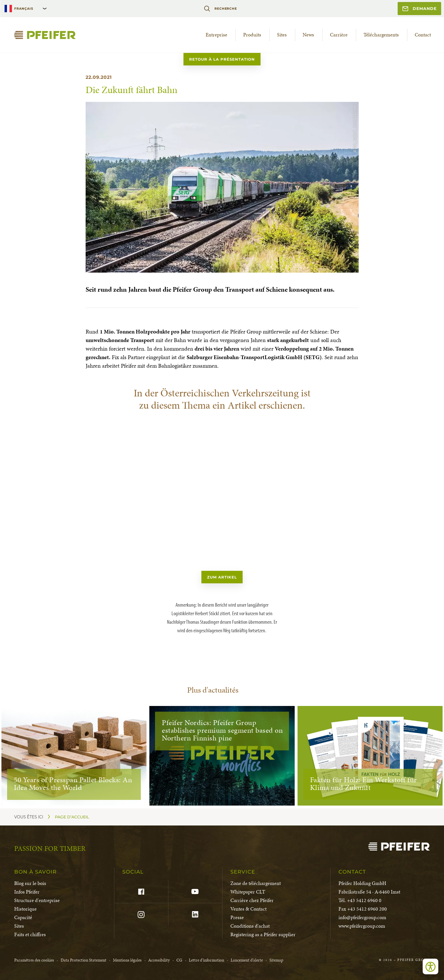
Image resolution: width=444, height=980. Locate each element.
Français (24, 9)
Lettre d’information (206, 960)
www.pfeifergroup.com (362, 926)
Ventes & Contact (248, 909)
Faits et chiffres (30, 934)
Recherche (220, 9)
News (308, 35)
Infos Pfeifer (27, 892)
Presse (237, 917)
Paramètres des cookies (34, 960)
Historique (25, 909)
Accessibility (159, 960)
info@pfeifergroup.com (362, 917)
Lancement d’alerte (247, 960)
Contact (423, 35)
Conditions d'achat (250, 926)
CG (179, 960)
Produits (252, 35)
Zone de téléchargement (256, 883)
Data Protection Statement (83, 960)
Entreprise (216, 35)
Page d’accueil (72, 817)
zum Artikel (222, 577)
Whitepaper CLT (248, 892)
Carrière (339, 35)
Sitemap (276, 960)
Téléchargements (381, 35)
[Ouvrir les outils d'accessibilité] (430, 966)
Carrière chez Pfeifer (252, 900)
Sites (282, 35)
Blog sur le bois (30, 883)
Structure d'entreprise (37, 900)
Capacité (23, 917)
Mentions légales (127, 960)
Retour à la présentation (222, 59)
